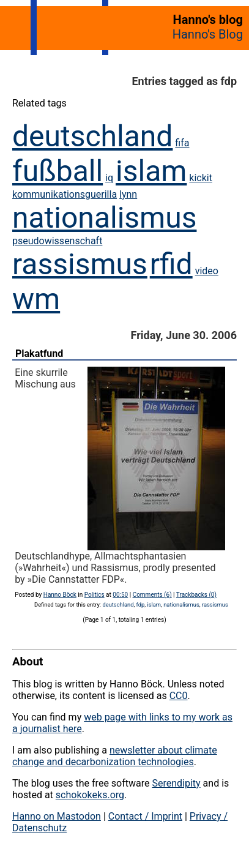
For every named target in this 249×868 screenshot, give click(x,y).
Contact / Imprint (145, 816)
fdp (141, 604)
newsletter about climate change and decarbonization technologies (115, 756)
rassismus (80, 264)
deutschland (92, 136)
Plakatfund (39, 354)
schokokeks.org (90, 795)
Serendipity (176, 783)
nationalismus (104, 218)
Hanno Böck (60, 595)
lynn (128, 194)
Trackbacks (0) (196, 595)
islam (151, 171)
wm (36, 299)
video (207, 271)
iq (109, 178)
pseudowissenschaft (57, 241)
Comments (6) (152, 595)
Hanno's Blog (208, 34)
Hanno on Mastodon (57, 816)
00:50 (120, 595)
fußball (58, 171)
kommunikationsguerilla (65, 194)
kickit (201, 178)
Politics (95, 595)
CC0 (179, 696)
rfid (171, 264)
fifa (182, 143)
